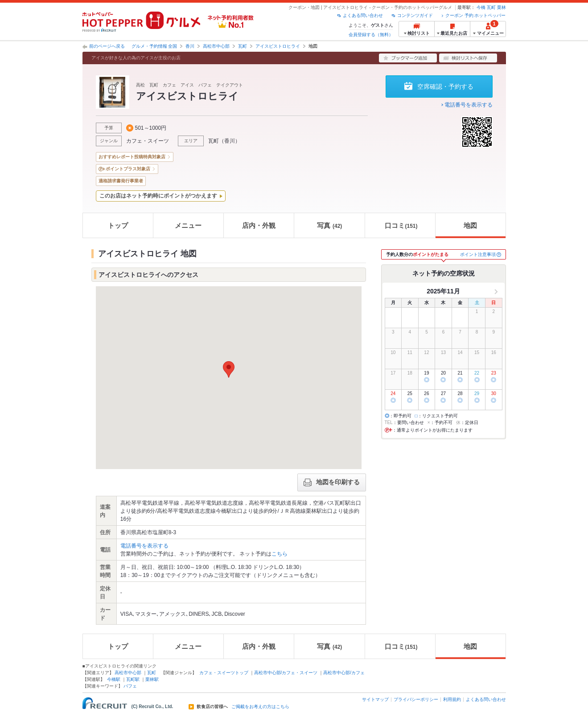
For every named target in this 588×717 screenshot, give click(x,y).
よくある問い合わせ (363, 15)
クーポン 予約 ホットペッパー (476, 15)
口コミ (401, 225)
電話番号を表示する (469, 105)
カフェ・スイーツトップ (224, 673)
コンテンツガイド (415, 15)
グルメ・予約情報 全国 (154, 46)
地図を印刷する (332, 482)
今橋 (481, 7)
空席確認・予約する (445, 87)
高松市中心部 (216, 46)
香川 (190, 46)
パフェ (130, 686)
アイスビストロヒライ (278, 46)
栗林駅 (152, 679)
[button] (229, 369)
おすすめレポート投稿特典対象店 (132, 157)
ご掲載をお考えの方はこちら (260, 707)
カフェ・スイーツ (148, 141)
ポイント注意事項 (478, 254)
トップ (118, 225)
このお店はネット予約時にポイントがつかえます (158, 196)
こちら (280, 554)
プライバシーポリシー (416, 699)
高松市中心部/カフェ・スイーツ (286, 673)
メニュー (188, 225)
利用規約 (452, 699)
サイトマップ (375, 699)
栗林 (502, 7)
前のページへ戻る (107, 46)
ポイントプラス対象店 (128, 169)
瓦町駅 (133, 679)
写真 (329, 225)
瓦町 (491, 7)
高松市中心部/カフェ (344, 673)
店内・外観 (259, 225)
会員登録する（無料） (371, 35)
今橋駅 (114, 679)
